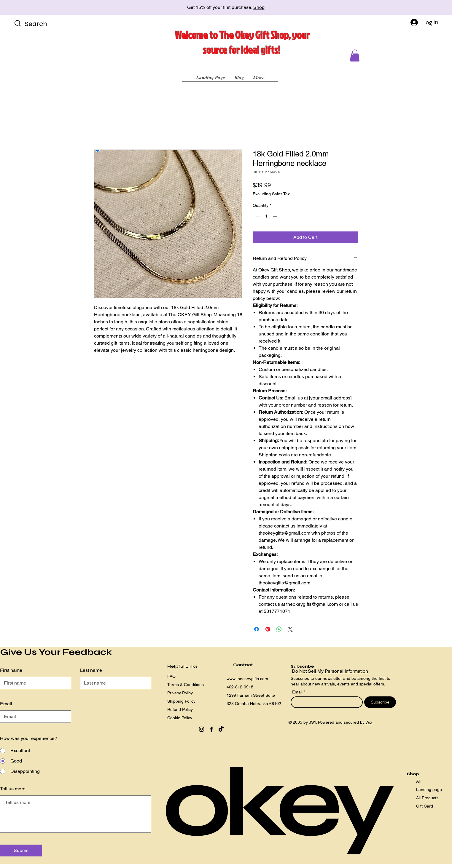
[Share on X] (290, 629)
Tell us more (13, 789)
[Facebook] (211, 729)
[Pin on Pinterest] (268, 629)
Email (298, 692)
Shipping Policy (181, 701)
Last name (91, 670)
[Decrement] (257, 216)
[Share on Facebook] (257, 629)
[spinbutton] (266, 216)
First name (11, 670)
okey (275, 803)
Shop (259, 7)
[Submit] (21, 851)
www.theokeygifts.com (247, 679)
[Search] (43, 24)
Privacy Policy (180, 693)
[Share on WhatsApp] (279, 629)
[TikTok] (221, 729)
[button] (355, 56)
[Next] (421, 8)
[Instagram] (202, 729)
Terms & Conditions (186, 685)
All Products (427, 798)
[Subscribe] (380, 702)
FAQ (171, 676)
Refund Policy (180, 709)
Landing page (429, 789)
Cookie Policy (180, 718)
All (418, 781)
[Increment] (275, 216)
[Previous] (31, 8)
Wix (369, 722)
